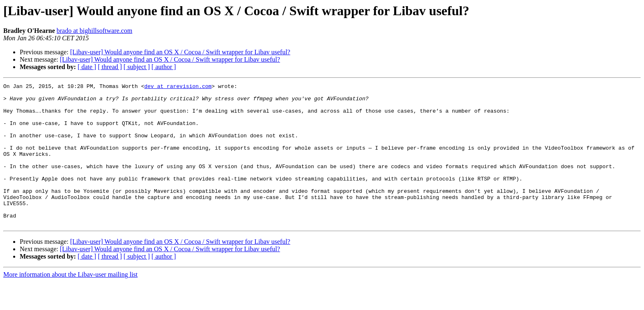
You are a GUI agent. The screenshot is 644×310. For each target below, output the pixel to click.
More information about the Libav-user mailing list (70, 303)
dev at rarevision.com (178, 87)
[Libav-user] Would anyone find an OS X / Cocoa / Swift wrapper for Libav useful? (180, 52)
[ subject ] (137, 67)
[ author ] (164, 67)
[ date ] (87, 67)
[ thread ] (110, 67)
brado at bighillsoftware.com (94, 31)
